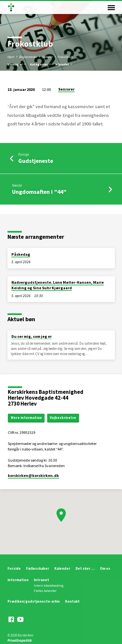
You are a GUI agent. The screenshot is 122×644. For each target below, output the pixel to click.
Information (18, 580)
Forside (14, 568)
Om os (105, 568)
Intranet (41, 580)
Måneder (64, 64)
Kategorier (41, 64)
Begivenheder (28, 57)
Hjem (11, 57)
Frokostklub (65, 57)
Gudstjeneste (36, 161)
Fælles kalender (45, 591)
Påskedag (21, 254)
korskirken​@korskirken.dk (33, 475)
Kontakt (72, 601)
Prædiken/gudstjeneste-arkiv (34, 601)
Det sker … (85, 568)
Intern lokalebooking (49, 586)
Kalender (62, 568)
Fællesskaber (38, 568)
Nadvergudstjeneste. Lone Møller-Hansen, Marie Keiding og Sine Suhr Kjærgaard (58, 285)
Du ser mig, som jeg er (32, 336)
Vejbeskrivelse (63, 418)
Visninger (17, 64)
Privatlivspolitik (20, 640)
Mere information (26, 418)
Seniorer (47, 57)
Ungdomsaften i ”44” (39, 192)
